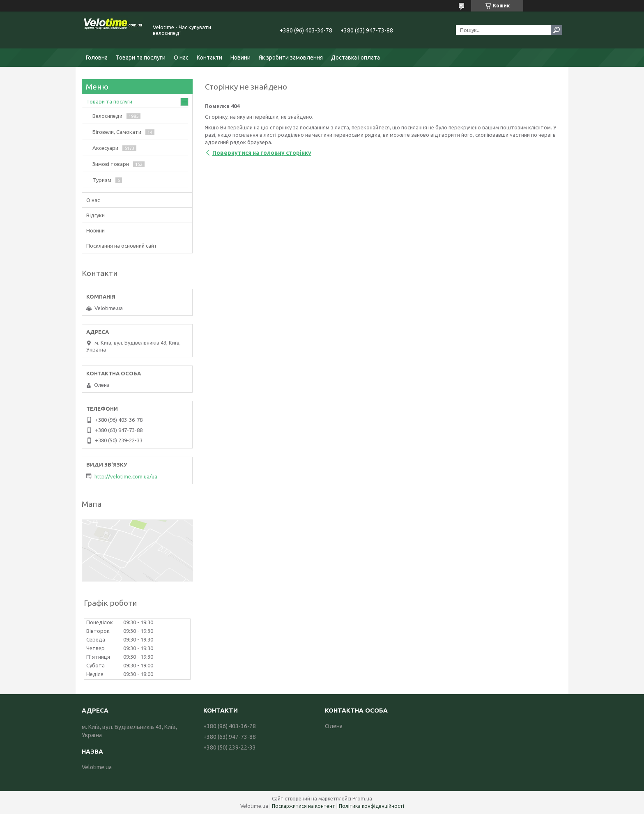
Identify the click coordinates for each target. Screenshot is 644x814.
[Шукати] (557, 30)
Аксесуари (105, 148)
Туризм (102, 180)
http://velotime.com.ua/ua (126, 476)
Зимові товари (111, 164)
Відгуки (95, 215)
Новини (240, 57)
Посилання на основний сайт (122, 246)
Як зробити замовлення (291, 57)
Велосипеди (107, 116)
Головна (97, 57)
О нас (181, 57)
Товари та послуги (141, 57)
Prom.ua (362, 799)
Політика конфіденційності (371, 806)
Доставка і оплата (355, 57)
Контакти (209, 57)
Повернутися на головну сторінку (262, 153)
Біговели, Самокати (117, 132)
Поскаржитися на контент (304, 806)
